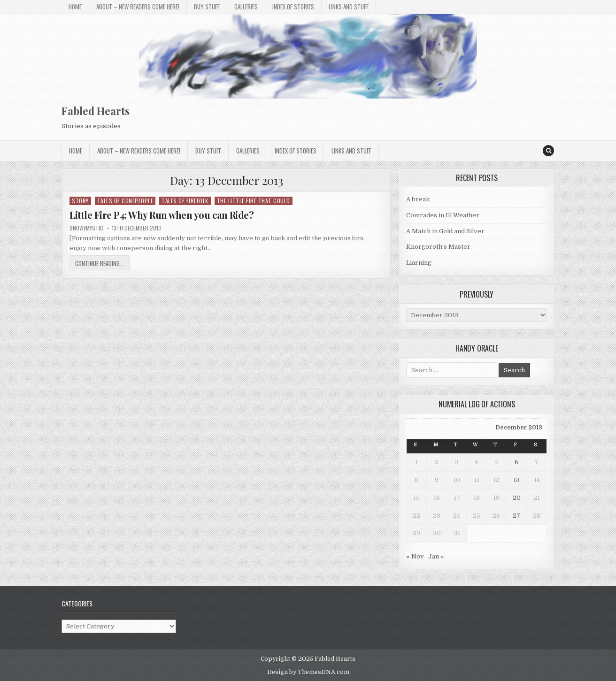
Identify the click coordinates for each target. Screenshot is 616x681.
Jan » (436, 556)
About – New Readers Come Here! (138, 7)
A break (418, 199)
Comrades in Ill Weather (443, 215)
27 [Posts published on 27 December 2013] (516, 516)
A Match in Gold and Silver (445, 231)
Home (75, 7)
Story (80, 201)
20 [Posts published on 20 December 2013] (517, 498)
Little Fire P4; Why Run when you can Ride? (162, 215)
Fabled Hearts (96, 111)
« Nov (415, 556)
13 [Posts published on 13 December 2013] (516, 480)
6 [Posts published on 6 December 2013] (516, 462)
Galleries (246, 7)
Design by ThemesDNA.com (308, 672)
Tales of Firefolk (185, 201)
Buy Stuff (207, 7)
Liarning (419, 263)
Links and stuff (349, 7)
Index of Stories (293, 7)
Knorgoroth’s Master (438, 247)
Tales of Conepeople (125, 201)
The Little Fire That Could (254, 201)
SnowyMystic (86, 228)
